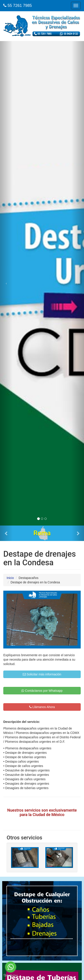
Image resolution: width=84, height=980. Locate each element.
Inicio (10, 578)
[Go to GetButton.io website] (11, 975)
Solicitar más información (42, 674)
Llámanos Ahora (42, 707)
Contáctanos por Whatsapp (42, 691)
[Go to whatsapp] (11, 967)
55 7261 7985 (18, 6)
